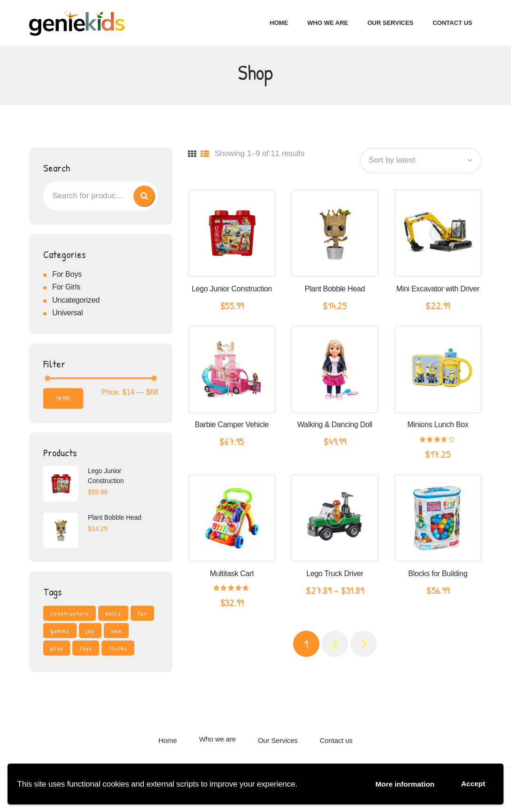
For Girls (66, 289)
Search (141, 198)
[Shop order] (421, 162)
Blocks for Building (438, 575)
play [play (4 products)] (57, 650)
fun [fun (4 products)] (142, 615)
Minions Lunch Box (438, 427)
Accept (471, 783)
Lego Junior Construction (232, 291)
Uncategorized (76, 302)
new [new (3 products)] (116, 632)
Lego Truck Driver (335, 575)
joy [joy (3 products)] (90, 632)
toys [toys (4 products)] (86, 650)
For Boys (67, 276)
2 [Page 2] (335, 646)
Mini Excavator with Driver (438, 291)
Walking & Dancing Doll (335, 427)
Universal (67, 315)
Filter (63, 400)
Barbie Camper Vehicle (232, 427)
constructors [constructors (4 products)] (70, 615)
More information (397, 783)
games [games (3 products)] (60, 632)
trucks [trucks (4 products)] (118, 650)
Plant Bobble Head (335, 291)
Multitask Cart (232, 575)
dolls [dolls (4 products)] (113, 615)
